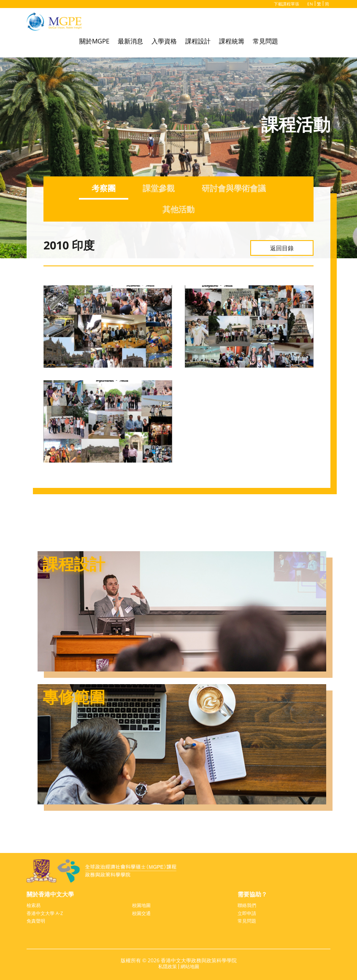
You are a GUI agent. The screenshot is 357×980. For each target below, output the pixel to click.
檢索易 (34, 904)
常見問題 (265, 43)
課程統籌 (232, 43)
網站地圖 (191, 966)
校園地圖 (142, 904)
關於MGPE (94, 43)
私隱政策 (167, 966)
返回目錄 (282, 248)
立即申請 (248, 912)
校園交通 (142, 912)
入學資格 (164, 43)
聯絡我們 (248, 904)
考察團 (101, 188)
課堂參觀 (157, 188)
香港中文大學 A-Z (46, 912)
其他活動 (178, 210)
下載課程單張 (286, 4)
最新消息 (130, 43)
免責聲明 (37, 920)
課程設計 (198, 43)
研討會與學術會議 (235, 188)
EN (310, 4)
